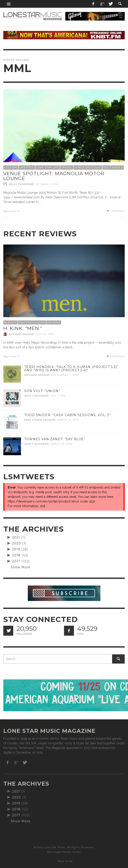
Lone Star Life (48, 167)
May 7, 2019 (58, 396)
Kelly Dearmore (21, 184)
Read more (11, 211)
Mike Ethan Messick (40, 420)
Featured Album (32, 322)
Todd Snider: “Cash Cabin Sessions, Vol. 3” (68, 415)
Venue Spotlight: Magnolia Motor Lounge (54, 176)
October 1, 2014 (47, 184)
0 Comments (115, 211)
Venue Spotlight (88, 167)
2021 (16, 537)
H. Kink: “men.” (23, 328)
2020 (17, 543)
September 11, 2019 (65, 375)
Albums (10, 322)
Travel (67, 167)
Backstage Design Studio (64, 852)
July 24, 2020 (45, 334)
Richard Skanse (21, 334)
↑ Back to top (64, 861)
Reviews (54, 322)
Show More (21, 567)
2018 (16, 555)
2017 (16, 561)
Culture (11, 167)
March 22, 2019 (68, 420)
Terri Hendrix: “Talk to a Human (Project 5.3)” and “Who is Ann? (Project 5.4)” (71, 369)
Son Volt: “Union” (42, 391)
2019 (16, 549)
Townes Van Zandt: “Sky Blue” (55, 439)
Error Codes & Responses (65, 506)
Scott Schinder (37, 396)
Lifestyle (27, 167)
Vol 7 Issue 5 (113, 167)
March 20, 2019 (61, 444)
